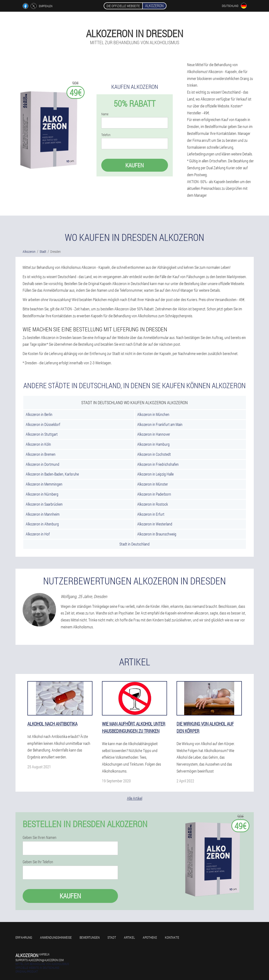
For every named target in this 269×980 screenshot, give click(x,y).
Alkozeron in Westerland (155, 524)
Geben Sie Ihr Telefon (38, 862)
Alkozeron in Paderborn (154, 494)
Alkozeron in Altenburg (42, 524)
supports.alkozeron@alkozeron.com (40, 960)
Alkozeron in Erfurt (151, 514)
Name (105, 114)
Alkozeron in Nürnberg (42, 494)
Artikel (129, 937)
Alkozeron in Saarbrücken (44, 504)
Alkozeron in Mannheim (43, 514)
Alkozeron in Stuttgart (42, 434)
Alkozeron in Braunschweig (157, 534)
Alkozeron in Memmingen (44, 484)
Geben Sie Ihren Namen (40, 837)
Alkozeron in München (153, 414)
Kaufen (134, 165)
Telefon (106, 135)
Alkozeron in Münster (153, 484)
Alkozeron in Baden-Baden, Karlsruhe (52, 474)
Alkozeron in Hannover (154, 434)
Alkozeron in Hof (38, 534)
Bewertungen (90, 937)
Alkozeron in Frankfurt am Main (160, 424)
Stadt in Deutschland (134, 544)
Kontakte (172, 937)
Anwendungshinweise (56, 937)
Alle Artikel (135, 798)
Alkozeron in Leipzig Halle (155, 474)
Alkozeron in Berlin (39, 414)
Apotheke (150, 937)
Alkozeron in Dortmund (43, 464)
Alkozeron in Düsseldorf (43, 424)
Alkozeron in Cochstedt (154, 454)
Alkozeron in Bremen (41, 454)
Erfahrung (24, 937)
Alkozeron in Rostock (153, 504)
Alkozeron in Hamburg (153, 444)
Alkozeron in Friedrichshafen (158, 464)
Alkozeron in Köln (38, 444)
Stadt (112, 937)
